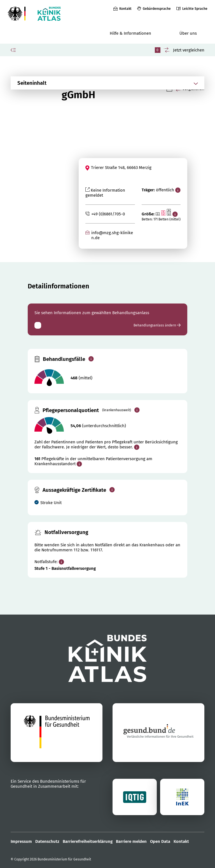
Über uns (188, 33)
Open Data (160, 841)
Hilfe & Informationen (130, 33)
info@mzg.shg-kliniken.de (112, 235)
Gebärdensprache (157, 9)
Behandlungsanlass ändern (157, 325)
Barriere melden (131, 841)
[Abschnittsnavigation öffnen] (101, 83)
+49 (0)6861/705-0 (108, 214)
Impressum (21, 841)
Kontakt (125, 9)
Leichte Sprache (195, 9)
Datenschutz (47, 841)
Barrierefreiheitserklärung (88, 841)
